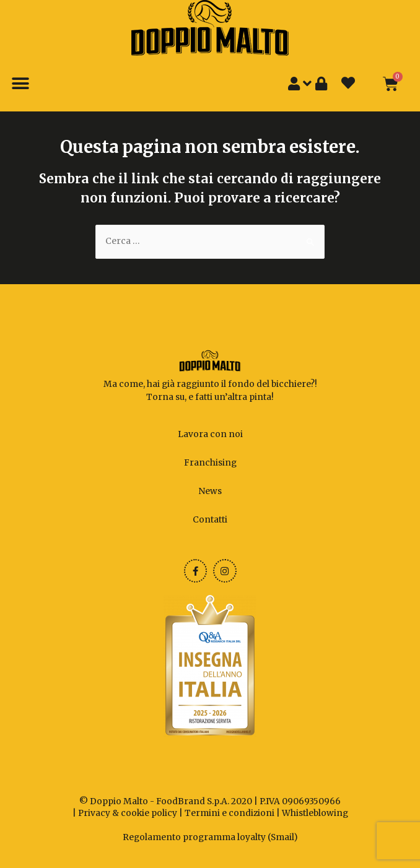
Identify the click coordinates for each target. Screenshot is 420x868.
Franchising (210, 463)
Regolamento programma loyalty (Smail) (210, 837)
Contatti (210, 520)
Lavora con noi (210, 434)
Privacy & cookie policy (128, 813)
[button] (20, 84)
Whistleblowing (315, 813)
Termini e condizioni (230, 813)
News (210, 491)
